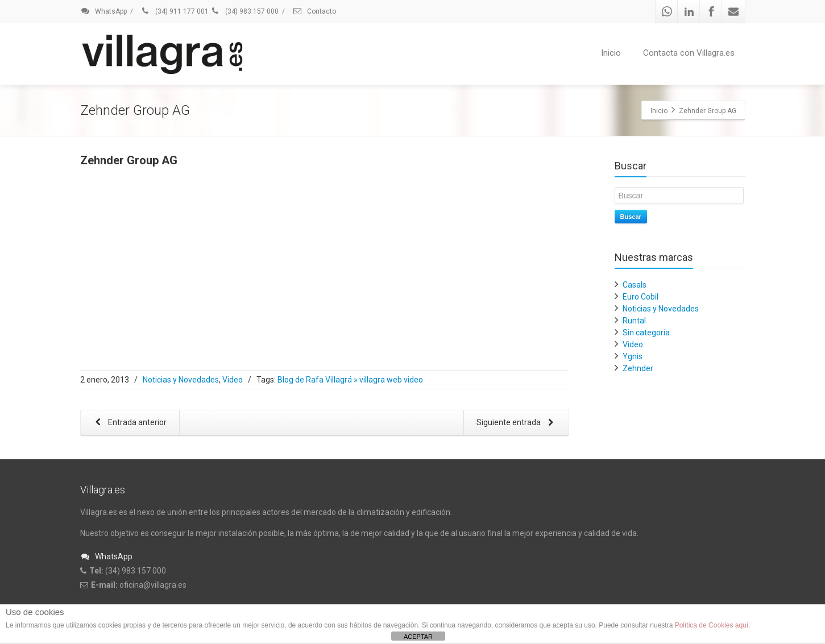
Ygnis (633, 356)
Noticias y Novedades (181, 380)
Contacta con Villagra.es (689, 53)
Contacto (314, 11)
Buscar (631, 217)
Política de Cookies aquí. (713, 625)
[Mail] (733, 11)
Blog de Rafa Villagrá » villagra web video (350, 380)
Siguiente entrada (517, 423)
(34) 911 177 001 (175, 11)
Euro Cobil (640, 297)
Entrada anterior (129, 423)
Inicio (611, 53)
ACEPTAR (418, 637)
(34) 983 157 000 (244, 11)
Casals (635, 285)
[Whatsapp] (667, 11)
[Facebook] (711, 11)
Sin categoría (646, 333)
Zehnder (638, 368)
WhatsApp (103, 11)
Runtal (634, 321)
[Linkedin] (689, 11)
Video (233, 380)
